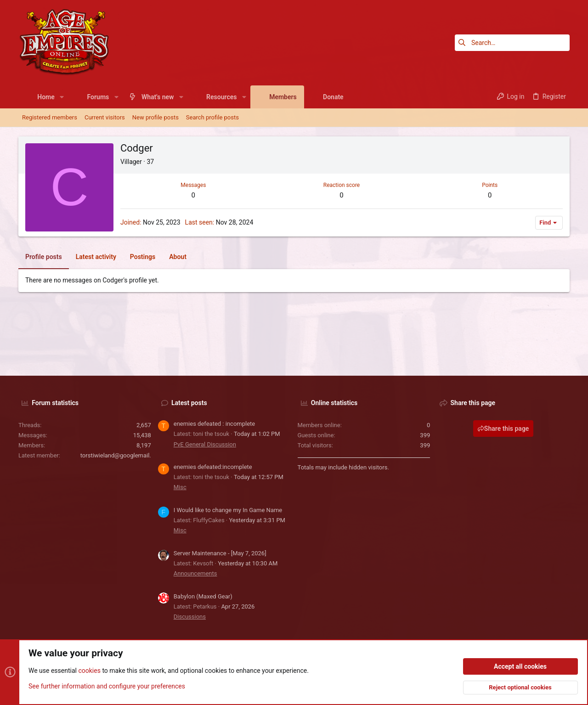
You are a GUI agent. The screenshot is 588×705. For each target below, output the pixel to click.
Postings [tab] (143, 257)
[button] (62, 97)
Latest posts (189, 403)
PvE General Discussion (205, 444)
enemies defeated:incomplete (213, 467)
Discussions (190, 617)
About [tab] (178, 257)
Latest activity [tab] (96, 257)
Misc (180, 487)
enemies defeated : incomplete (214, 424)
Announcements (195, 573)
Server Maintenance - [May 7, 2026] (220, 553)
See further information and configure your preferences (107, 686)
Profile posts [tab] (44, 257)
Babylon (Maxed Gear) (203, 596)
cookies (89, 671)
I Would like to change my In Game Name (228, 510)
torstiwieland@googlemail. (116, 455)
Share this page (503, 429)
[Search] (512, 43)
